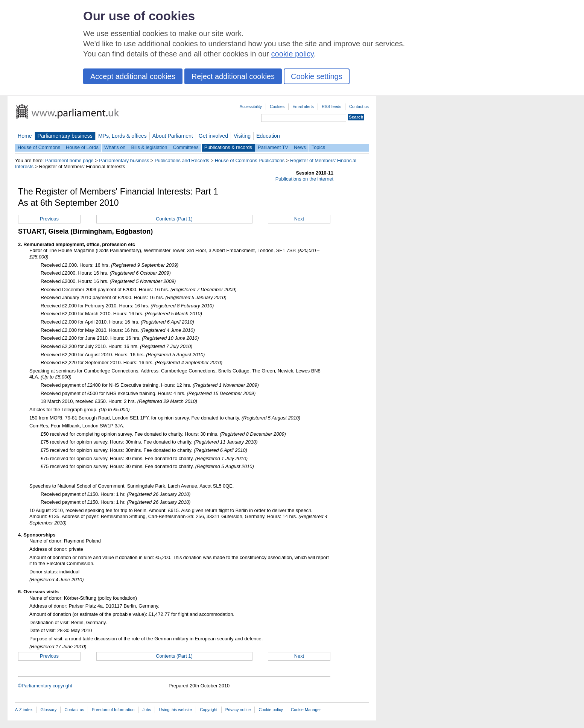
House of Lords (82, 147)
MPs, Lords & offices (122, 136)
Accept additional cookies (133, 76)
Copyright (209, 710)
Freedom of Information (113, 710)
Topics (318, 147)
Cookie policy (271, 710)
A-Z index (24, 710)
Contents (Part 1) (174, 219)
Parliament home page (69, 160)
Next (299, 219)
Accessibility (251, 106)
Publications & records (228, 147)
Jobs (147, 710)
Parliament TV (273, 147)
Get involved (213, 136)
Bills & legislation (149, 147)
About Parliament (173, 136)
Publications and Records (182, 160)
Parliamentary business (65, 136)
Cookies (277, 106)
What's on (115, 147)
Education (268, 136)
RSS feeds (332, 106)
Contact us (359, 106)
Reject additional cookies (233, 76)
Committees (186, 147)
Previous (49, 219)
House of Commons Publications (250, 160)
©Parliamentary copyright (45, 686)
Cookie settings (317, 76)
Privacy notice (238, 710)
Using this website (175, 710)
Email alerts (303, 106)
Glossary (49, 710)
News (300, 147)
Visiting (242, 136)
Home (25, 136)
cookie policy (293, 54)
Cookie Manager (306, 710)
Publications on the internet (304, 179)
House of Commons (39, 147)
